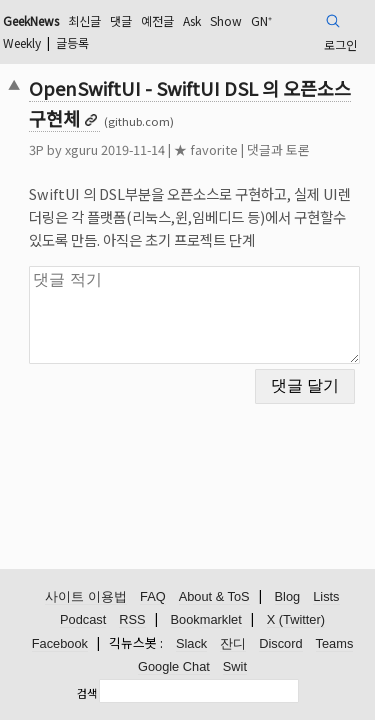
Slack (191, 643)
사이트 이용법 (86, 596)
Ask (192, 20)
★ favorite (206, 149)
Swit (235, 666)
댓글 (121, 20)
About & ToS (214, 596)
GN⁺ (261, 20)
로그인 (340, 44)
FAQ (153, 596)
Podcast (83, 619)
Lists (326, 596)
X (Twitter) (296, 619)
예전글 (157, 20)
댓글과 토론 (278, 149)
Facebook (60, 643)
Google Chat (174, 666)
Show (226, 20)
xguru (81, 149)
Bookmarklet (206, 619)
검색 (87, 693)
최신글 (84, 20)
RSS (132, 619)
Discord (280, 643)
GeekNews (31, 20)
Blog (288, 596)
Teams (335, 643)
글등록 (72, 42)
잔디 (233, 643)
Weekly (22, 42)
